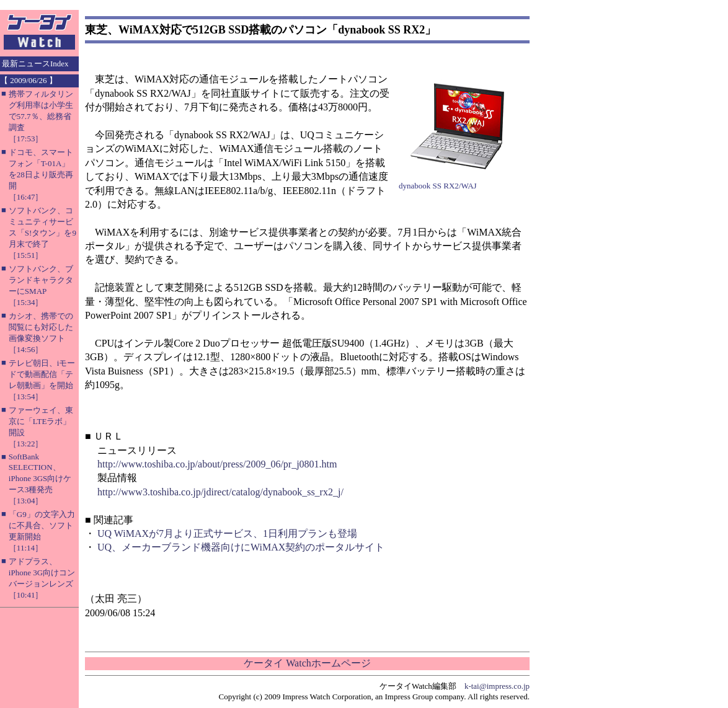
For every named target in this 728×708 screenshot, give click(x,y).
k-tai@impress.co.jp (497, 686)
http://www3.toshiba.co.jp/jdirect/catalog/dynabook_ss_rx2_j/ (220, 492)
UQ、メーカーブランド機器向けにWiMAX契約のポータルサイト (241, 547)
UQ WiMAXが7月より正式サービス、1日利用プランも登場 (227, 533)
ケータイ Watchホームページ (307, 663)
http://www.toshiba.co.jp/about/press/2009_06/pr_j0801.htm (217, 464)
